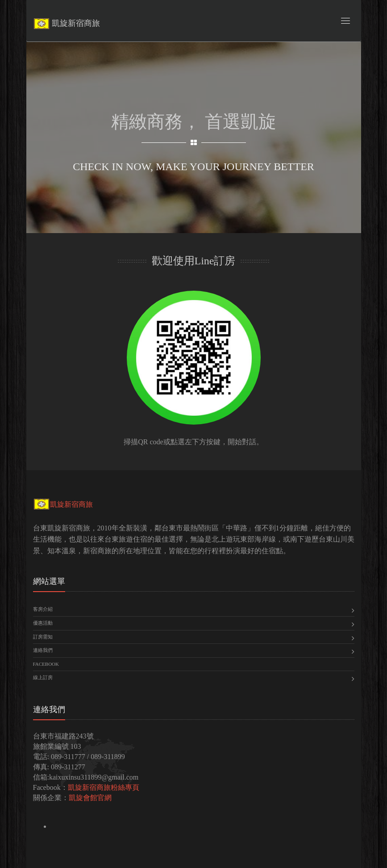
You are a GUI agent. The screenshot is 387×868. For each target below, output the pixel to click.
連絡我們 (43, 650)
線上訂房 (43, 677)
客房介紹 (43, 609)
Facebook (46, 664)
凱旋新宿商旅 (63, 504)
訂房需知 (43, 637)
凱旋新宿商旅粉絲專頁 (104, 787)
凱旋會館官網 (90, 798)
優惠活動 (43, 623)
